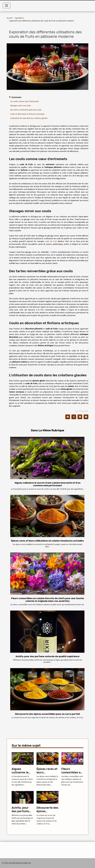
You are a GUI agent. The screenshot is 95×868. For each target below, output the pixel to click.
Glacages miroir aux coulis (20, 106)
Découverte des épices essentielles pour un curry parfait (48, 714)
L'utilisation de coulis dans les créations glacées (29, 118)
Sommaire (16, 97)
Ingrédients (19, 18)
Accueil (9, 18)
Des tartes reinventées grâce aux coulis (26, 110)
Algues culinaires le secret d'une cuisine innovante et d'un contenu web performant (47, 484)
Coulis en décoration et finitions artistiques (27, 114)
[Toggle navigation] (7, 5)
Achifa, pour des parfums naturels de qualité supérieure (48, 656)
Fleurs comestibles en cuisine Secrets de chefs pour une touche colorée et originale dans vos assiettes (48, 600)
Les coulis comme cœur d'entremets (25, 101)
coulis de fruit (51, 241)
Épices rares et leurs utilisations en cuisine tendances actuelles (47, 541)
